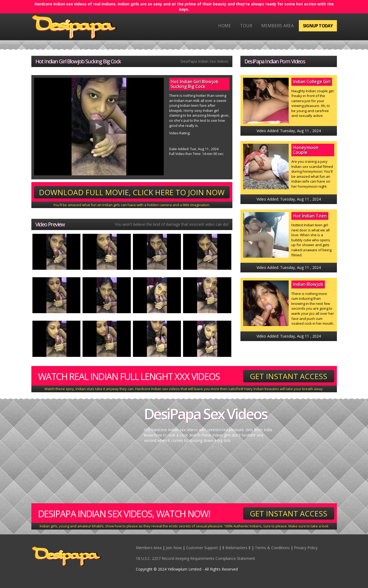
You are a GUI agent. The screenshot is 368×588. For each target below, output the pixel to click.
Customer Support (202, 548)
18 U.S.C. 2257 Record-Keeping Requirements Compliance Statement (196, 558)
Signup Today (318, 26)
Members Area (278, 26)
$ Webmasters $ (236, 548)
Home (225, 26)
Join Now (174, 548)
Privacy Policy (306, 548)
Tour (246, 26)
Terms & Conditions (272, 548)
